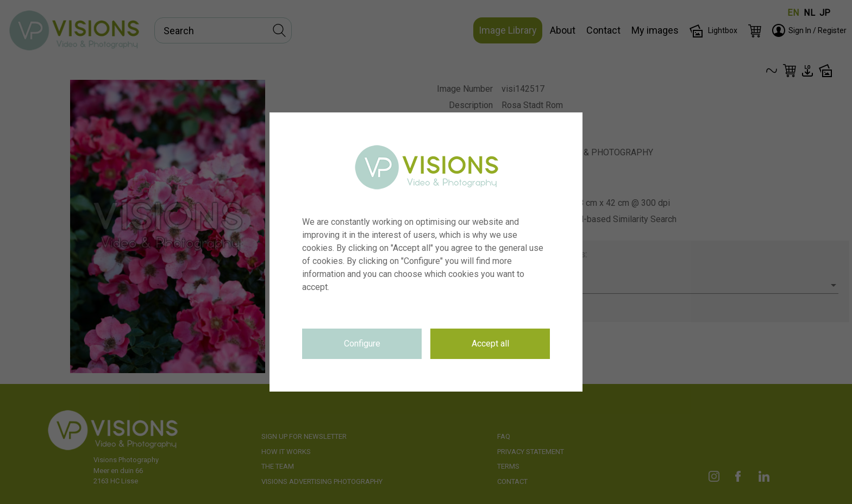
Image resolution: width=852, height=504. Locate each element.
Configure (362, 344)
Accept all (490, 344)
